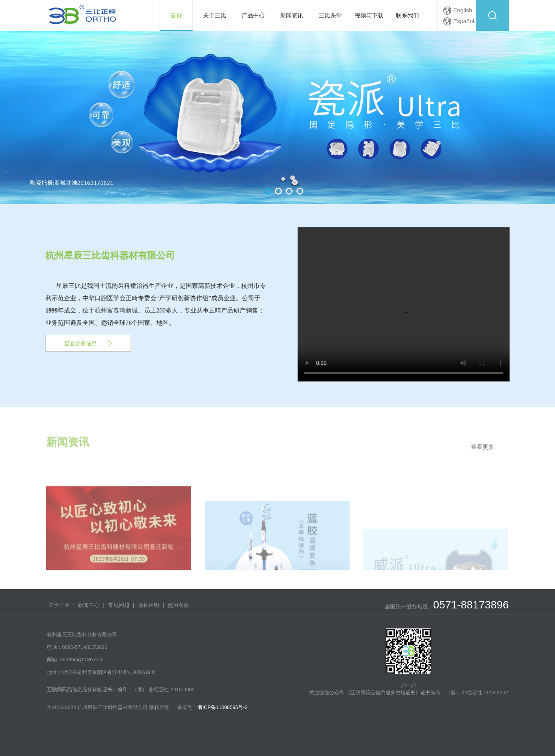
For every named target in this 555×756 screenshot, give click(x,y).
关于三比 (59, 605)
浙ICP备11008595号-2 (222, 707)
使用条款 (178, 605)
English (463, 10)
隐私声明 (148, 605)
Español (464, 21)
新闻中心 (89, 605)
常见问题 (119, 605)
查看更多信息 (74, 343)
